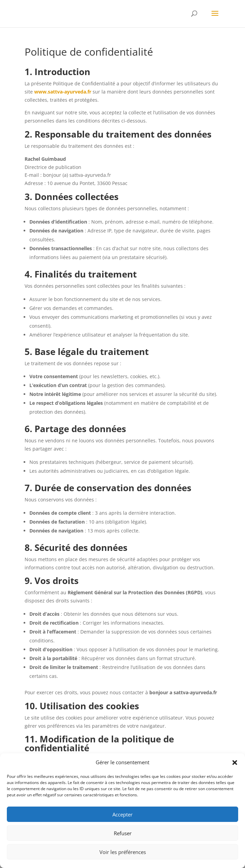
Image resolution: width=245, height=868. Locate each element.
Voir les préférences (123, 852)
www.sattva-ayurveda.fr (63, 92)
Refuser (123, 833)
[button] (235, 763)
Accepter (122, 814)
